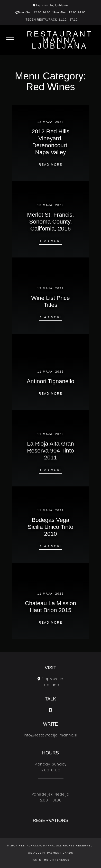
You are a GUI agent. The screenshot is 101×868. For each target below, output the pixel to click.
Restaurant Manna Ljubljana (60, 40)
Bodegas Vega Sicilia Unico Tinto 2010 (51, 527)
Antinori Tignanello (51, 381)
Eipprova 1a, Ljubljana (52, 5)
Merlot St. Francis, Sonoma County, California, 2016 (51, 222)
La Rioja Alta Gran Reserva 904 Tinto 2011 (51, 451)
